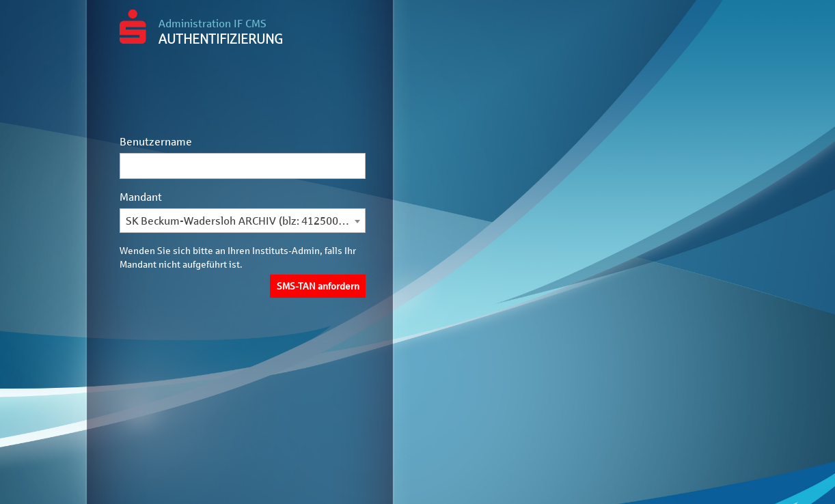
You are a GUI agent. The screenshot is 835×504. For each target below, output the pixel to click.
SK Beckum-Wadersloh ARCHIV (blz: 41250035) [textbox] (240, 221)
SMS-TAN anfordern (318, 286)
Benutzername (156, 142)
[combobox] (243, 221)
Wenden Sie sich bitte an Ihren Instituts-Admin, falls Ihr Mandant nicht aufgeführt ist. (238, 258)
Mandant (141, 197)
